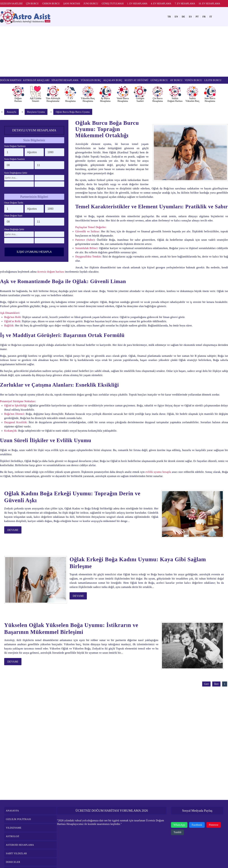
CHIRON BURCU (51, 4)
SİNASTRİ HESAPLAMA (65, 80)
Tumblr (177, 832)
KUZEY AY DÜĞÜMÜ (136, 80)
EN (176, 17)
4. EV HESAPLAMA (161, 4)
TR (169, 17)
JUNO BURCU (91, 4)
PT (197, 17)
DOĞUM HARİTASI (11, 80)
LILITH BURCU (213, 80)
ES (190, 17)
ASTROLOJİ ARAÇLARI (36, 80)
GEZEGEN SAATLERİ (11, 4)
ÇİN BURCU (32, 4)
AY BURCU (176, 80)
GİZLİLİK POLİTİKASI (18, 819)
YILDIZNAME (14, 828)
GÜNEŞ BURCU (159, 80)
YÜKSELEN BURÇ (91, 80)
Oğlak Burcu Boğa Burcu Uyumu (73, 112)
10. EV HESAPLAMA (209, 4)
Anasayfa (11, 112)
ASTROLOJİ (12, 836)
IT (211, 17)
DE (183, 17)
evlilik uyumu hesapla (158, 472)
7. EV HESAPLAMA (185, 4)
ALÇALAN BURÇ (113, 80)
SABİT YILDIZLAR (16, 853)
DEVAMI (13, 530)
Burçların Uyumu (36, 112)
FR (204, 17)
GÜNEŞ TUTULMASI (113, 4)
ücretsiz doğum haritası (51, 272)
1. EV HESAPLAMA (137, 4)
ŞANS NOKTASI (72, 4)
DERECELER (13, 862)
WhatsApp (179, 825)
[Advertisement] (114, 51)
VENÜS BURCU (193, 80)
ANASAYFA (12, 811)
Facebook (197, 825)
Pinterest (214, 825)
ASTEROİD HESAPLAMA (20, 845)
